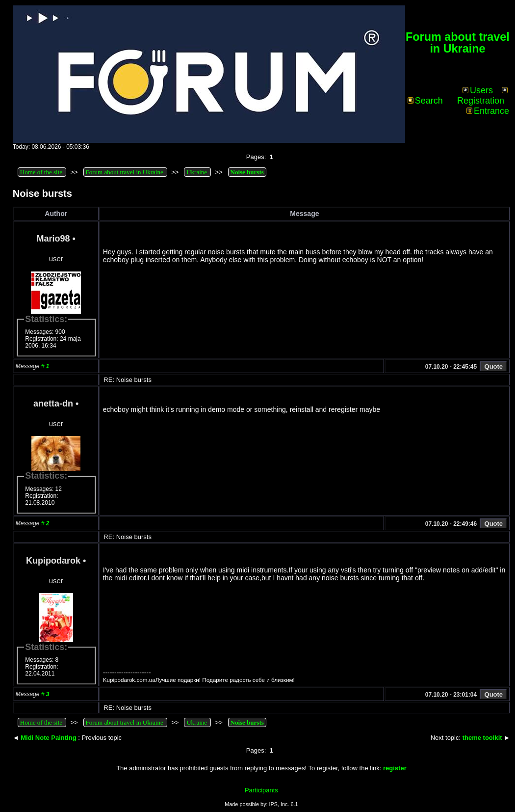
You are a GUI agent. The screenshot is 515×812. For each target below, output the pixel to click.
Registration (482, 96)
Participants (261, 790)
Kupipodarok (53, 561)
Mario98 (53, 239)
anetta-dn (53, 404)
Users (478, 90)
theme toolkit (482, 738)
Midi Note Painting (48, 738)
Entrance (488, 111)
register (395, 768)
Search (425, 101)
